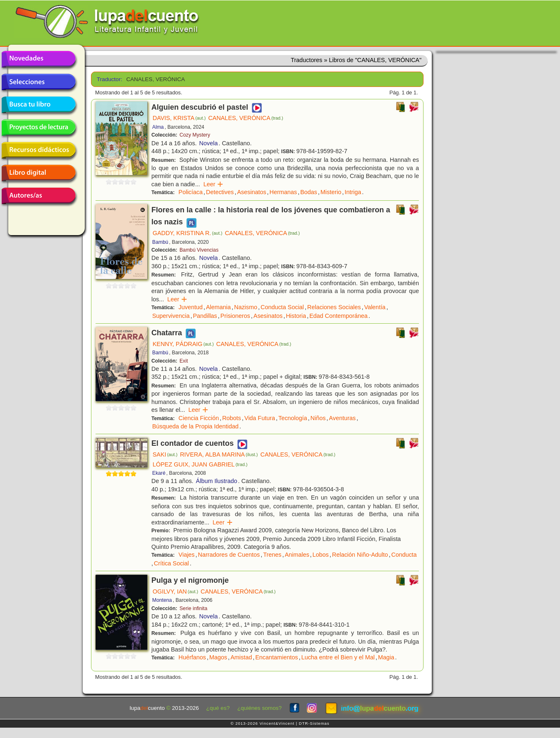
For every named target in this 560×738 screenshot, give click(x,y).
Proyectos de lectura (38, 127)
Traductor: (109, 79)
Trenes (272, 555)
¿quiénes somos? (260, 708)
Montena (162, 600)
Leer (214, 184)
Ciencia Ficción (199, 418)
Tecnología (293, 418)
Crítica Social (171, 563)
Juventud (191, 307)
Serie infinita (193, 608)
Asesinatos (251, 192)
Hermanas (283, 192)
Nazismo (246, 307)
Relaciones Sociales (334, 307)
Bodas (309, 192)
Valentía (375, 307)
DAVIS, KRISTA (179, 118)
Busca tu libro (38, 105)
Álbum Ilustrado (217, 481)
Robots (232, 418)
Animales (297, 555)
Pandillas (205, 316)
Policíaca (191, 192)
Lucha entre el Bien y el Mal (338, 657)
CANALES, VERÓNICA (245, 118)
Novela (209, 143)
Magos (218, 657)
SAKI (165, 454)
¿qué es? (218, 708)
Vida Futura (260, 418)
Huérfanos (192, 657)
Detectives (220, 192)
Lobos (321, 555)
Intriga (353, 192)
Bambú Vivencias (199, 250)
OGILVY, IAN (175, 591)
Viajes (187, 555)
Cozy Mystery (195, 135)
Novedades (38, 59)
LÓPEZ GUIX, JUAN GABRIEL (200, 464)
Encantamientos (276, 657)
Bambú (160, 242)
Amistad (241, 657)
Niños (318, 418)
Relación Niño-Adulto (360, 555)
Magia (386, 657)
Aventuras (342, 418)
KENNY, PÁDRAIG (183, 344)
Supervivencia (171, 316)
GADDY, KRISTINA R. (188, 233)
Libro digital (38, 173)
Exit (184, 361)
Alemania (218, 307)
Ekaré (159, 473)
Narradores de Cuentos (229, 555)
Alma (158, 127)
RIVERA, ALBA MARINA (219, 454)
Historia (296, 316)
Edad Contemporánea (339, 316)
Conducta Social (282, 307)
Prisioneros (235, 316)
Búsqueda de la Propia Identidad (195, 426)
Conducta (404, 555)
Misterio (331, 192)
